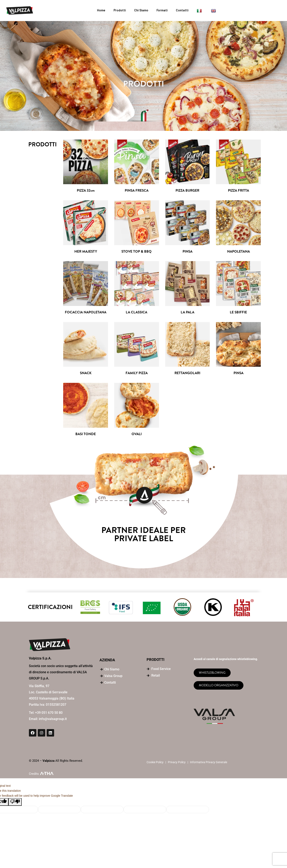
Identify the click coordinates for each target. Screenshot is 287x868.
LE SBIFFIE (238, 313)
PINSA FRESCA (136, 191)
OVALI (136, 435)
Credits (34, 775)
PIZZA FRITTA (238, 191)
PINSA (187, 252)
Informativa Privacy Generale (209, 763)
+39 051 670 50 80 (49, 714)
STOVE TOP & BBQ (137, 252)
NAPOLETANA (238, 252)
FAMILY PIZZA (136, 374)
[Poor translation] (15, 803)
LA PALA (187, 313)
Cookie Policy (155, 763)
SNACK (86, 374)
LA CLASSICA (136, 313)
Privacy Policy (177, 763)
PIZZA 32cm (86, 191)
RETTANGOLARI (187, 374)
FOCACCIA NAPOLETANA (86, 313)
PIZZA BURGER (187, 191)
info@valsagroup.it (53, 720)
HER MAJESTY (86, 252)
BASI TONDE (86, 435)
